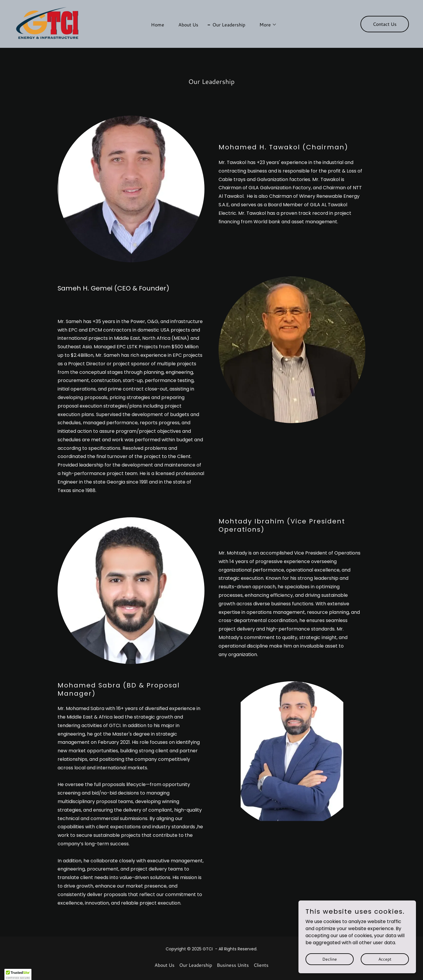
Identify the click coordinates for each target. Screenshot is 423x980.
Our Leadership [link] (229, 24)
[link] (49, 24)
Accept (385, 971)
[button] (266, 25)
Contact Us (385, 24)
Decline (330, 971)
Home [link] (158, 24)
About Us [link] (188, 24)
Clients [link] (261, 965)
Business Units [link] (233, 965)
